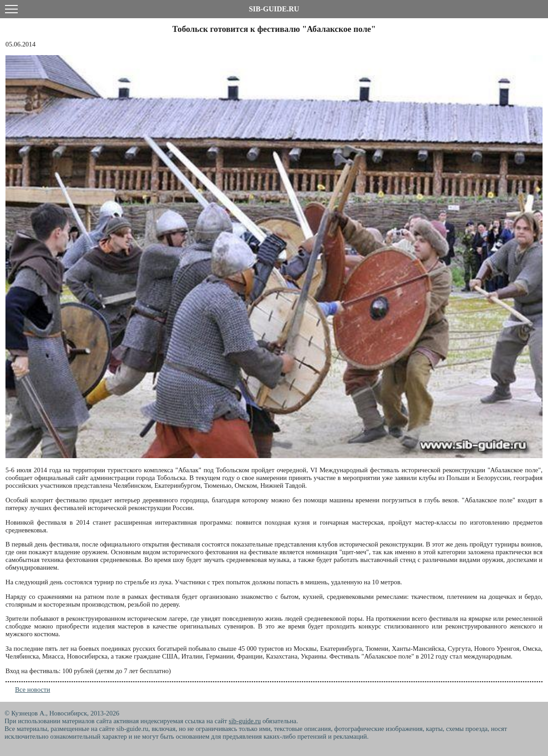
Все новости (33, 690)
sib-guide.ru (245, 721)
